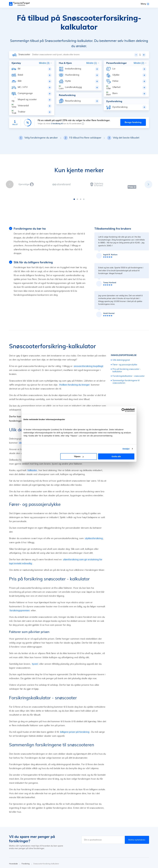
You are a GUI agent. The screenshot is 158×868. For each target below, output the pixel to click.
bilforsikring (50, 401)
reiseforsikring (85, 401)
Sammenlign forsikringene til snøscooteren (126, 362)
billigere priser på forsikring (75, 712)
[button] (74, 180)
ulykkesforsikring (94, 519)
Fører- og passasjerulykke (125, 345)
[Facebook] (138, 861)
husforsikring (65, 401)
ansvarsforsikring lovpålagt (88, 347)
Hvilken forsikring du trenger (74, 365)
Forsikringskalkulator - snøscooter (129, 356)
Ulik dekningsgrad (121, 340)
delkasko (24, 423)
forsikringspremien (20, 591)
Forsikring (27, 844)
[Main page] (21, 4)
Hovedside (15, 844)
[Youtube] (148, 861)
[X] (143, 861)
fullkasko (32, 451)
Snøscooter (24, 55)
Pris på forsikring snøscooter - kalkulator (127, 351)
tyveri (35, 644)
